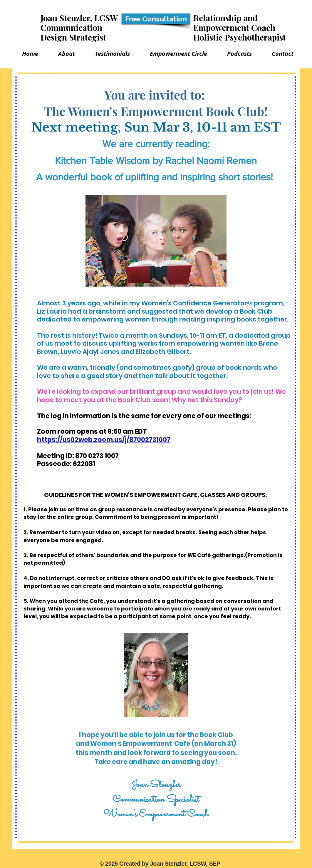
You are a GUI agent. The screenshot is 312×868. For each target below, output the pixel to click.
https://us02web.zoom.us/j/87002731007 (104, 440)
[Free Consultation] (156, 19)
